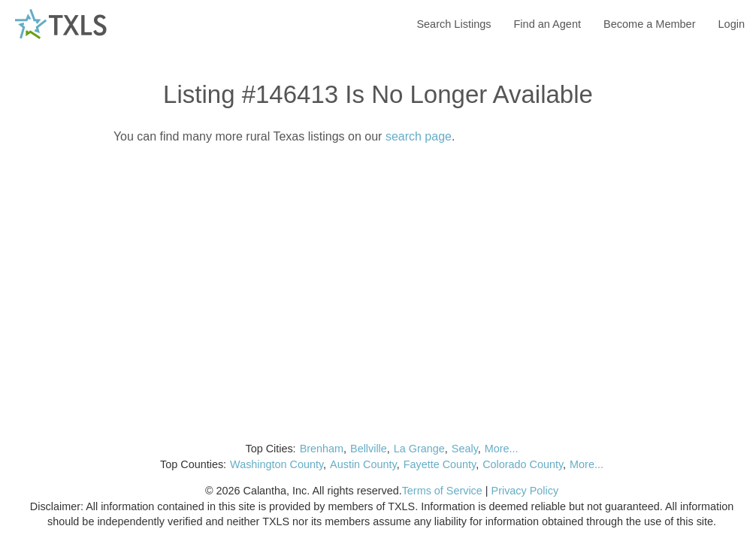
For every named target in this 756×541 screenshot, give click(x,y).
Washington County (277, 464)
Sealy (465, 449)
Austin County (363, 464)
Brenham (322, 449)
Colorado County (523, 464)
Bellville (369, 449)
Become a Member (650, 24)
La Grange (419, 449)
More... (502, 449)
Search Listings (454, 24)
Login (732, 24)
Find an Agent (548, 24)
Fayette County (440, 464)
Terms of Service (442, 491)
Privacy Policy (525, 491)
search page (419, 136)
